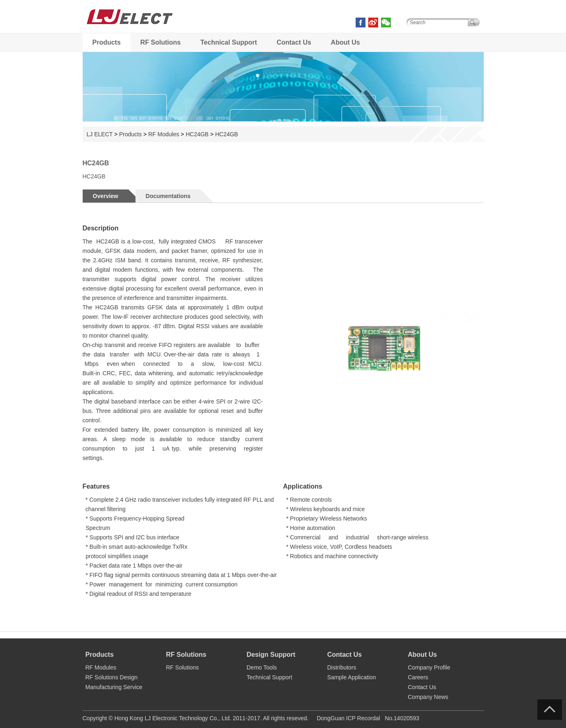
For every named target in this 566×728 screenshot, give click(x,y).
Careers (418, 677)
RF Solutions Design (112, 677)
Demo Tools (262, 667)
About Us (345, 42)
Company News (428, 697)
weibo (373, 23)
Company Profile (429, 667)
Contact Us (294, 42)
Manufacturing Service (114, 687)
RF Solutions (161, 42)
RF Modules (163, 134)
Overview (106, 196)
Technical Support (229, 42)
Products (107, 42)
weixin (386, 23)
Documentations (168, 196)
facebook (361, 23)
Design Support (271, 655)
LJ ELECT (130, 28)
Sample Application (352, 677)
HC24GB (197, 134)
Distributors (342, 667)
